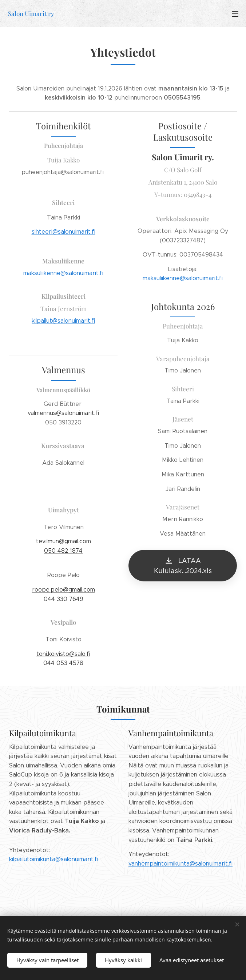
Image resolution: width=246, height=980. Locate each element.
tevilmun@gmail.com (64, 541)
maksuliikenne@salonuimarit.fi (63, 273)
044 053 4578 (63, 663)
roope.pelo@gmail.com (64, 590)
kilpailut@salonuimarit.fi (63, 321)
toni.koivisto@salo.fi (63, 654)
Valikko (235, 14)
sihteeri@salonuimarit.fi (64, 232)
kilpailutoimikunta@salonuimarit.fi (54, 859)
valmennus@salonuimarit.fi (63, 413)
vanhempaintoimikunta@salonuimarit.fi (180, 864)
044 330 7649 (64, 599)
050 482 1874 (63, 551)
